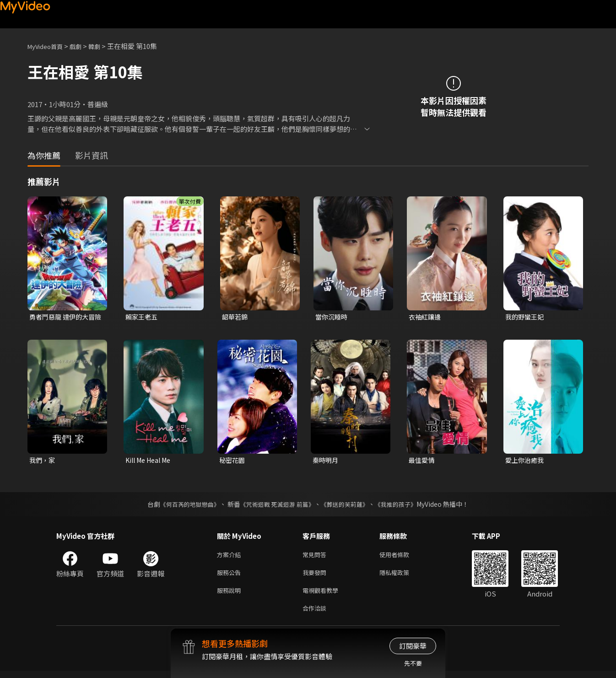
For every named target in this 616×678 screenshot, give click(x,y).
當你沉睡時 (332, 317)
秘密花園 (233, 461)
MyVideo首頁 (48, 46)
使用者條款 (402, 557)
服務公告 (231, 576)
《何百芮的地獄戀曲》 (184, 506)
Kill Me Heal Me (151, 461)
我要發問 (316, 576)
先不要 (413, 663)
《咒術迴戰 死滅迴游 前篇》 (276, 506)
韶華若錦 (236, 317)
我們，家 (43, 461)
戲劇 (83, 46)
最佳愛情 (422, 461)
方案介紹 (231, 557)
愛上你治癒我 (526, 461)
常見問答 (316, 557)
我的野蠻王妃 (526, 317)
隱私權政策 (402, 576)
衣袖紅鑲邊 (426, 317)
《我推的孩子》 (403, 506)
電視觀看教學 (323, 595)
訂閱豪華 (413, 646)
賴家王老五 (143, 317)
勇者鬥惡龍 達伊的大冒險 (64, 317)
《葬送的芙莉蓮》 (348, 506)
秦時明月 (326, 461)
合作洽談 (316, 615)
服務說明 (231, 595)
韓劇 (103, 46)
